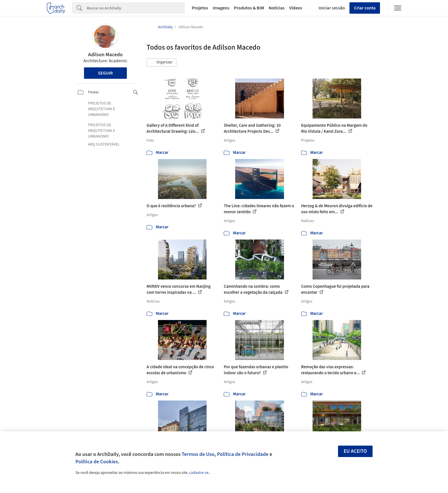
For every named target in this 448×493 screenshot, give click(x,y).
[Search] (136, 8)
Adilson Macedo (105, 55)
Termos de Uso (198, 454)
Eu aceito (355, 451)
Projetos (200, 8)
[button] (161, 63)
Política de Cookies (97, 462)
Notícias (277, 8)
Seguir (105, 73)
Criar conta (365, 8)
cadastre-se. (199, 473)
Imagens (221, 8)
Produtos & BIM (249, 8)
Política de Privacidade (243, 454)
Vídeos (296, 8)
